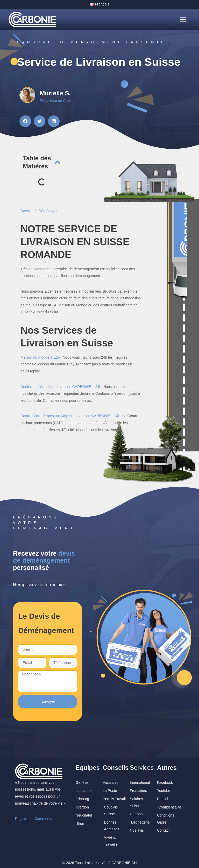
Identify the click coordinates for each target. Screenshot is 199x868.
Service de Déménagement (42, 211)
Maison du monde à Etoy (41, 357)
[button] (183, 19)
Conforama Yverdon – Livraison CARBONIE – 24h (61, 386)
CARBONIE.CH (124, 857)
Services (142, 762)
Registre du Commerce (34, 813)
